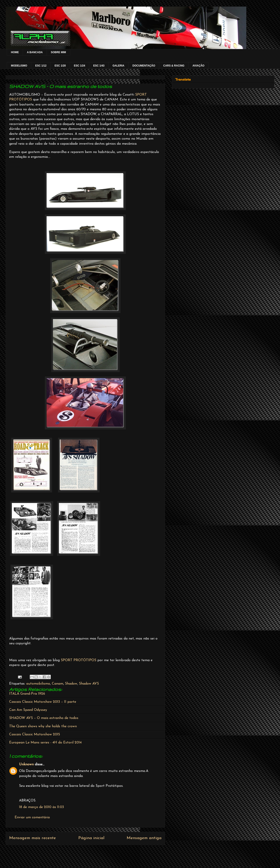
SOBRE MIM (58, 52)
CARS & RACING (174, 66)
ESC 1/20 (60, 66)
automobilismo (38, 684)
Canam (58, 684)
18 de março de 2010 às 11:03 (41, 807)
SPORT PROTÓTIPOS (79, 660)
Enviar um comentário (32, 817)
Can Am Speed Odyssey (28, 710)
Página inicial (91, 838)
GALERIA (119, 66)
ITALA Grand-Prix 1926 (27, 694)
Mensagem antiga (144, 838)
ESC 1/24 (80, 66)
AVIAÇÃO (198, 66)
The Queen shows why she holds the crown (43, 726)
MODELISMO (19, 66)
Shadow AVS (89, 684)
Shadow (71, 684)
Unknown (26, 764)
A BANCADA (35, 52)
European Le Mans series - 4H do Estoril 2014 (45, 743)
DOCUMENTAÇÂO (144, 66)
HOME (15, 52)
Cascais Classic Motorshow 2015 (35, 734)
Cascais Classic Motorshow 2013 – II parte (43, 702)
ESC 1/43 (99, 66)
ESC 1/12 (41, 66)
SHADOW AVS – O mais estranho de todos (44, 718)
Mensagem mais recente (32, 838)
